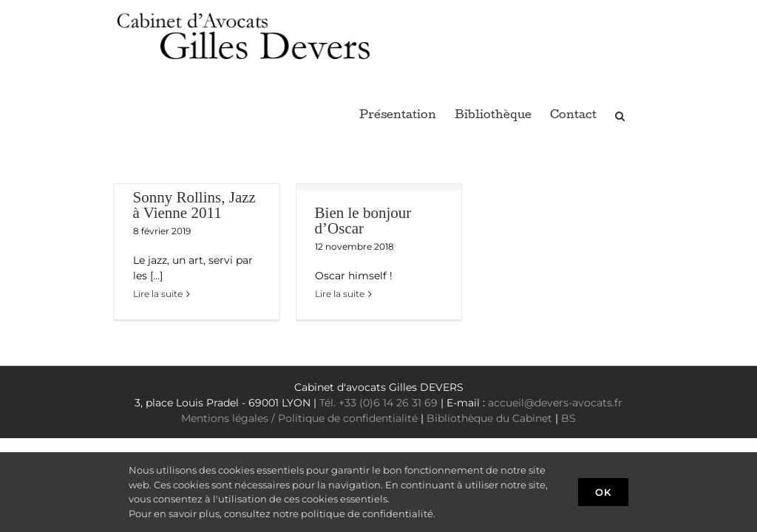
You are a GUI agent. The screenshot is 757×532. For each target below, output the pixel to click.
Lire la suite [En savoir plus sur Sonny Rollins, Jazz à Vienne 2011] (158, 294)
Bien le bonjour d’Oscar (363, 221)
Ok (603, 492)
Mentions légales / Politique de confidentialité (299, 418)
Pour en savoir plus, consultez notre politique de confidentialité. (282, 514)
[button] (620, 114)
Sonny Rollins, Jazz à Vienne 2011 (194, 205)
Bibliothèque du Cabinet (489, 418)
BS (568, 418)
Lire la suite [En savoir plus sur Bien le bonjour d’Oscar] (340, 294)
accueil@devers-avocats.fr (555, 403)
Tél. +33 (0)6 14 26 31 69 (378, 403)
